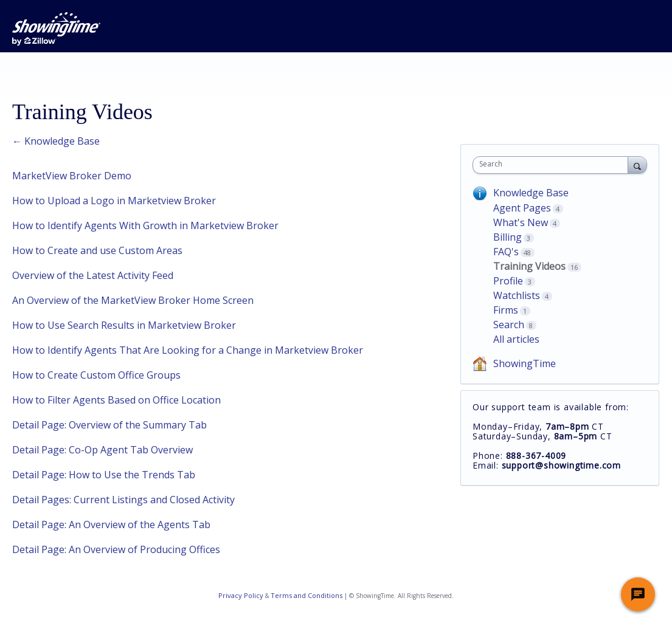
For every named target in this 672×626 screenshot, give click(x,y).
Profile (508, 281)
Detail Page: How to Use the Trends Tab (104, 475)
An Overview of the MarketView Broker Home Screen (133, 300)
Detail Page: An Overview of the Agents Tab (111, 525)
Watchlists (517, 295)
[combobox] (553, 165)
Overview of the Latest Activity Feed (93, 275)
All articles (516, 339)
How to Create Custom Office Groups (96, 375)
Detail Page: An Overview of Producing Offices (116, 549)
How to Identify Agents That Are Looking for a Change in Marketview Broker (188, 350)
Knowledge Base (531, 193)
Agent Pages (522, 208)
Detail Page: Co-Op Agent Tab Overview (102, 450)
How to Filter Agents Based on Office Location (116, 400)
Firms (506, 310)
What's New (521, 222)
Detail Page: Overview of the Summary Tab (109, 425)
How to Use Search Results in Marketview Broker (124, 325)
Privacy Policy (241, 595)
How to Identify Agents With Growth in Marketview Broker (145, 225)
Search (509, 325)
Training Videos (529, 266)
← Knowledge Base (56, 141)
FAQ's (506, 252)
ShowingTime (525, 363)
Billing (507, 237)
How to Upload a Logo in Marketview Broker (114, 201)
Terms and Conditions (307, 595)
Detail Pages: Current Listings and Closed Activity (123, 500)
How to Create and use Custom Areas (97, 250)
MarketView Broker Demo (72, 176)
